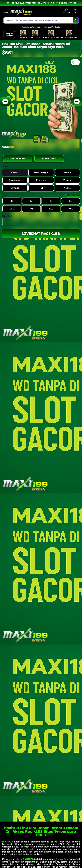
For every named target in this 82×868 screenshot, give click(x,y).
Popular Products (52, 27)
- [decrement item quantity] (5, 222)
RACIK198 (8, 842)
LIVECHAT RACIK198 (41, 234)
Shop (6, 12)
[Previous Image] (5, 101)
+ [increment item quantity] (19, 222)
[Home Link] (21, 12)
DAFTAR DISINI (18, 159)
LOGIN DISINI (49, 159)
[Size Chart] (72, 195)
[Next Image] (77, 101)
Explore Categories (31, 27)
